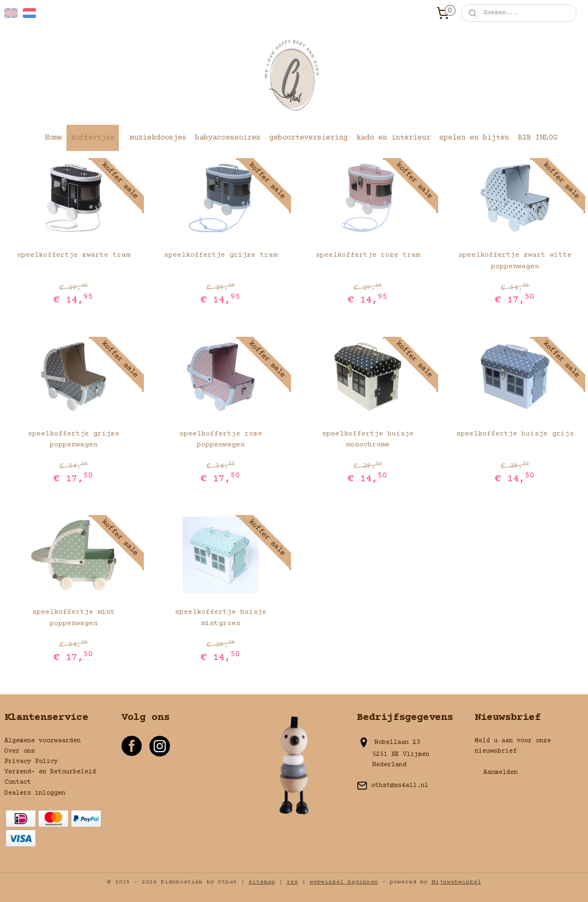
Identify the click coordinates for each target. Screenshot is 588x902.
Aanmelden (501, 773)
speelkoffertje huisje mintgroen (221, 618)
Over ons (20, 751)
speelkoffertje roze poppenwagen (221, 440)
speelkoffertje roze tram (368, 255)
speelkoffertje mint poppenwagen (74, 618)
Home (53, 138)
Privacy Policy (31, 762)
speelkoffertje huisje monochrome (368, 440)
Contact (18, 782)
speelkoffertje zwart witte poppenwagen (515, 261)
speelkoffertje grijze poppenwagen (74, 440)
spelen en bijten (474, 138)
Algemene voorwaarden (43, 741)
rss (292, 882)
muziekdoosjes (158, 138)
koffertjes (93, 138)
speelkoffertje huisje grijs (515, 434)
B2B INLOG (537, 138)
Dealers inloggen (35, 793)
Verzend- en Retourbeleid (50, 772)
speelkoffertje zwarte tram (74, 255)
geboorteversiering (308, 138)
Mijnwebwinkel (456, 882)
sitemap (262, 882)
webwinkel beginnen (344, 882)
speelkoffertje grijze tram (221, 255)
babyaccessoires (228, 138)
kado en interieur (393, 138)
